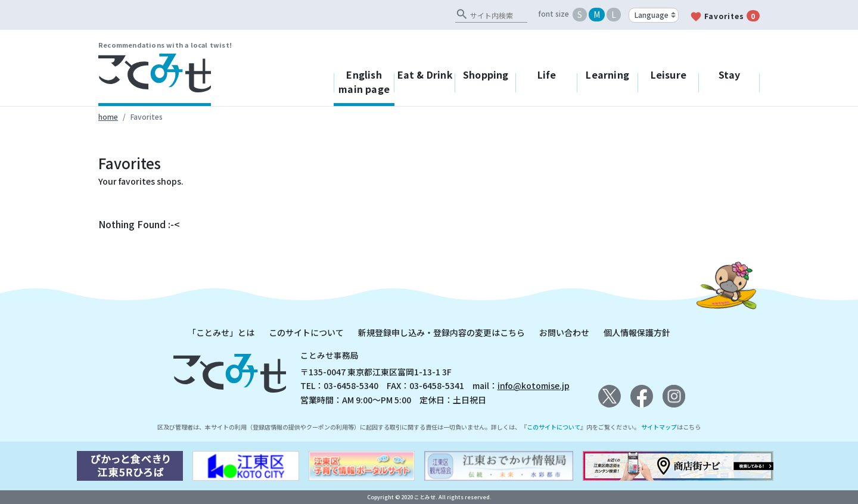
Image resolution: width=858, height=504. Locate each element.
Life (547, 74)
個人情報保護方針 (637, 332)
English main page (364, 82)
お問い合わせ (564, 332)
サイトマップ (659, 427)
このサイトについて (306, 332)
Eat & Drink (425, 74)
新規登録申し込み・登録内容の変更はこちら (442, 332)
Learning (607, 74)
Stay (730, 74)
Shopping (486, 74)
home (108, 116)
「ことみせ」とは (221, 332)
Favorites (725, 16)
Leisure (669, 74)
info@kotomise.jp (534, 385)
